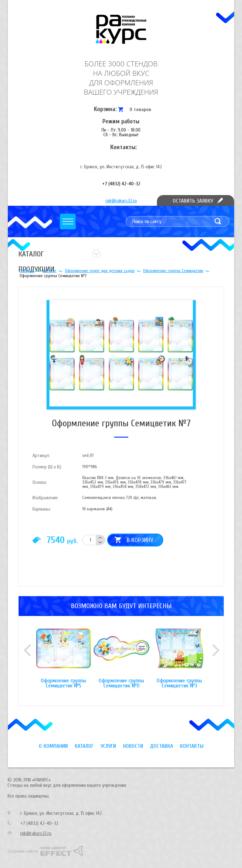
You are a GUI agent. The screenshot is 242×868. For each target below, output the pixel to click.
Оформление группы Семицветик (173, 271)
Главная (27, 271)
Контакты (192, 746)
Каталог (49, 271)
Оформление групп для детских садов (100, 271)
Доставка (161, 746)
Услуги (108, 746)
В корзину (140, 540)
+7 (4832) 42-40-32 (121, 184)
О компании (53, 746)
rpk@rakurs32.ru (121, 201)
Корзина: (105, 109)
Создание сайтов (23, 851)
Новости (133, 746)
